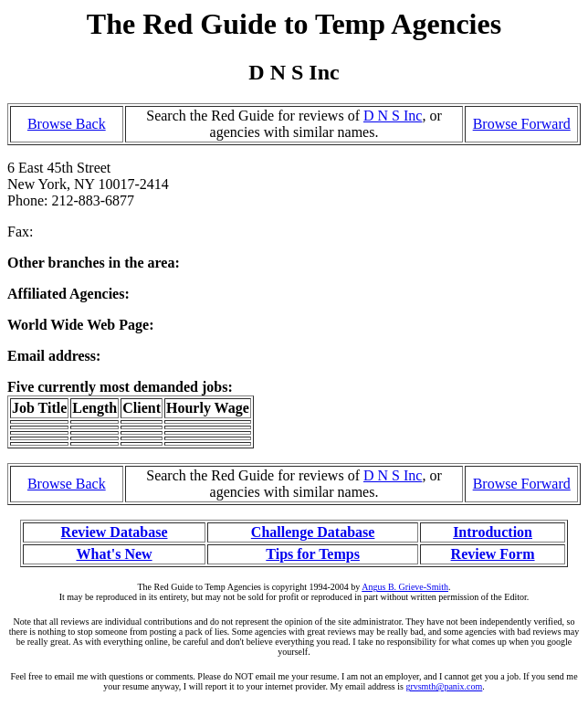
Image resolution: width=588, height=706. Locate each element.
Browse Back (67, 124)
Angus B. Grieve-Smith (405, 587)
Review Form (493, 554)
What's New (114, 554)
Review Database (115, 532)
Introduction (493, 532)
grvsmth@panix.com (444, 686)
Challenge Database (313, 532)
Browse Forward (522, 124)
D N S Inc (393, 116)
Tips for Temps (313, 554)
